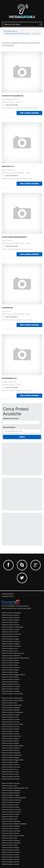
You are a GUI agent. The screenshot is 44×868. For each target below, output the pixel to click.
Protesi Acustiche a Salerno (11, 679)
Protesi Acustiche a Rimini (10, 677)
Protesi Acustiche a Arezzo (10, 615)
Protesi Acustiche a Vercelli (11, 776)
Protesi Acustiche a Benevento (12, 705)
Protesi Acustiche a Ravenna (11, 843)
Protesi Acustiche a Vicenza (11, 779)
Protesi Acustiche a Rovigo (10, 847)
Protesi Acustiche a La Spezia (11, 646)
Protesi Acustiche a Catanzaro (12, 800)
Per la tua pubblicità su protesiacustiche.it (15, 606)
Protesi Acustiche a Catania (11, 715)
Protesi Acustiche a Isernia (10, 729)
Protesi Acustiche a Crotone (11, 719)
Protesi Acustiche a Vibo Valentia (12, 694)
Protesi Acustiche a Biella (10, 622)
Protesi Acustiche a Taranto (11, 852)
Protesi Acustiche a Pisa (10, 838)
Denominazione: (9, 427)
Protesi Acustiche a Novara (11, 828)
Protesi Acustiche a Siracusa (11, 767)
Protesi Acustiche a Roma (10, 762)
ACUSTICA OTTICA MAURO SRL (13, 96)
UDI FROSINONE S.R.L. (9, 378)
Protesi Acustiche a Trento (10, 772)
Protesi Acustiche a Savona (11, 850)
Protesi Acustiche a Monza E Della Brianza (16, 658)
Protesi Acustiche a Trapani (11, 686)
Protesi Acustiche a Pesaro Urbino (13, 836)
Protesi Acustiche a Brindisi (11, 710)
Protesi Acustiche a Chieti (10, 632)
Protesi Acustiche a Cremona (11, 634)
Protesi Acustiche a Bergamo (11, 790)
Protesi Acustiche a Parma (10, 833)
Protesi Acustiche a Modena (11, 826)
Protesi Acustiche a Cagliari (11, 795)
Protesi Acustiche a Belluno (11, 620)
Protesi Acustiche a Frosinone (11, 809)
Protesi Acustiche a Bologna (11, 708)
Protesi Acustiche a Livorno (11, 734)
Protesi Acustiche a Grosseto (11, 812)
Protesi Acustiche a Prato (10, 672)
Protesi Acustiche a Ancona (11, 783)
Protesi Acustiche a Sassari (11, 765)
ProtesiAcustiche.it (10, 31)
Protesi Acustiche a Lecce (10, 817)
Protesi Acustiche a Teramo (11, 684)
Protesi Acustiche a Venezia (11, 691)
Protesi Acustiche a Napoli (10, 743)
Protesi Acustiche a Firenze (11, 807)
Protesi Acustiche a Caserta (11, 629)
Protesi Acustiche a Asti (9, 786)
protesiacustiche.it (8, 594)
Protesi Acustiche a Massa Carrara (13, 653)
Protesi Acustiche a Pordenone (12, 755)
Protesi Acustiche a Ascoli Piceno (12, 700)
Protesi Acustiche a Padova (11, 663)
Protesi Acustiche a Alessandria (12, 698)
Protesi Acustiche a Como (10, 717)
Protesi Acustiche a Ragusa (11, 757)
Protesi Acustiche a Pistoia (10, 670)
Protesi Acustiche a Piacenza (11, 753)
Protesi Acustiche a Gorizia (11, 727)
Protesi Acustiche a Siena (10, 682)
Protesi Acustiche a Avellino (11, 617)
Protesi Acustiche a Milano (10, 741)
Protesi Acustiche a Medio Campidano (14, 824)
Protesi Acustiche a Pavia (10, 665)
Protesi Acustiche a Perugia (11, 750)
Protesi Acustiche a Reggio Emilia (13, 760)
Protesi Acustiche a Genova (11, 641)
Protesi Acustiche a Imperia (11, 644)
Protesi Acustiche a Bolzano (11, 793)
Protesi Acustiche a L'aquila (11, 814)
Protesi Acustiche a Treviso (11, 857)
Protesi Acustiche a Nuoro (10, 660)
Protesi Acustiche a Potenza (11, 840)
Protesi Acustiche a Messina (11, 656)
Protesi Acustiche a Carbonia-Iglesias (14, 798)
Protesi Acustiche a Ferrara (11, 722)
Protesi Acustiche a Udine (10, 774)
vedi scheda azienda (29, 113)
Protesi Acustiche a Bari (10, 703)
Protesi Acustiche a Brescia (11, 625)
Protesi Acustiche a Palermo (11, 748)
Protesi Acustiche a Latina (10, 731)
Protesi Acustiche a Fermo (10, 637)
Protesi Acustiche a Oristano (11, 831)
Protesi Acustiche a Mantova (11, 821)
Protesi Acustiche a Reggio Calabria (13, 675)
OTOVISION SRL (7, 308)
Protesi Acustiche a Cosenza (11, 802)
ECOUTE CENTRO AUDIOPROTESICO (14, 237)
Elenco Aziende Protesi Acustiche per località (16, 608)
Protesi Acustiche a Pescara (11, 667)
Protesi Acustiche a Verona (11, 862)
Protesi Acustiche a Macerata (11, 736)
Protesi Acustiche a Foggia (10, 639)
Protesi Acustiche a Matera (11, 738)
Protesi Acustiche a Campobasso (12, 712)
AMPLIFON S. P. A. (8, 166)
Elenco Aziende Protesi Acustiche (18, 34)
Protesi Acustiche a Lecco (10, 648)
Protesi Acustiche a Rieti (10, 845)
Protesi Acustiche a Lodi (10, 819)
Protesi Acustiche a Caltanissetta (12, 627)
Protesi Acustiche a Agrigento (11, 613)
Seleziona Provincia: (11, 418)
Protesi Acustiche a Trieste (10, 689)
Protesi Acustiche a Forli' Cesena (12, 724)
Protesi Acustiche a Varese (10, 859)
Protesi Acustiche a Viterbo (11, 864)
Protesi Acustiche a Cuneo (10, 805)
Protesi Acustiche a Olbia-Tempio (12, 746)
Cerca (22, 437)
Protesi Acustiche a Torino (10, 855)
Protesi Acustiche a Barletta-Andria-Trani (15, 788)
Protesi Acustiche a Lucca (10, 651)
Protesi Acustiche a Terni (10, 769)
